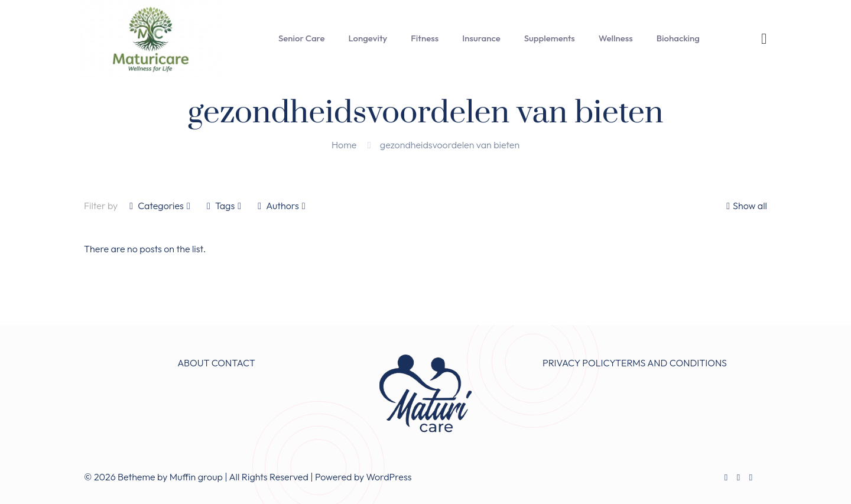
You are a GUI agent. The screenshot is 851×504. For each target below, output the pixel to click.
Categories (160, 206)
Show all (745, 206)
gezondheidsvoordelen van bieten (450, 145)
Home (344, 145)
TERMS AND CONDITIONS (671, 363)
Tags (224, 206)
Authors (281, 206)
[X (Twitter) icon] (738, 477)
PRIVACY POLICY (579, 363)
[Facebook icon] (726, 477)
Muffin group (196, 477)
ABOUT (193, 363)
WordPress (389, 477)
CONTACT (233, 363)
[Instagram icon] (751, 477)
